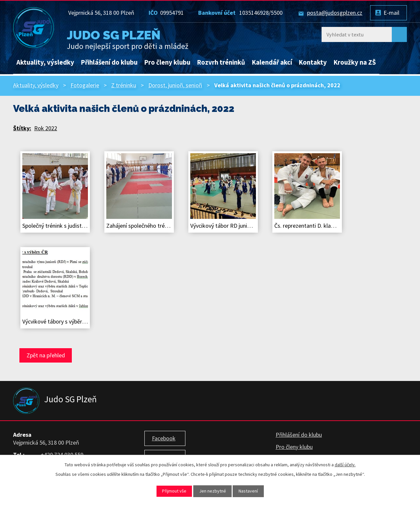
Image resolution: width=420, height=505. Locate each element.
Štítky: (22, 128)
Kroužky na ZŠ (355, 62)
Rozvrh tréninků (221, 62)
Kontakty (313, 62)
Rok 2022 (46, 128)
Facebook (164, 438)
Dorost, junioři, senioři (175, 85)
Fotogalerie (85, 85)
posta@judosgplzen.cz (335, 13)
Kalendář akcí (272, 62)
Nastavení (248, 491)
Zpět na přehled (46, 355)
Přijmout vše (174, 491)
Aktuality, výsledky (45, 62)
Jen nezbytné (213, 491)
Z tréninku (124, 85)
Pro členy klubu (167, 62)
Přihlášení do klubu (109, 62)
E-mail (391, 13)
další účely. (345, 465)
